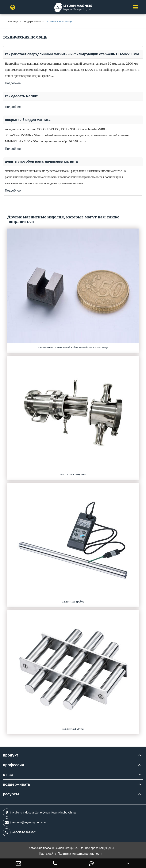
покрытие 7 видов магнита (28, 120)
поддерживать (32, 21)
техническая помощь (59, 21)
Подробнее (13, 83)
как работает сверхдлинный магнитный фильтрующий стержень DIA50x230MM (72, 54)
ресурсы (11, 794)
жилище (13, 21)
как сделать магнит (21, 96)
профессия (13, 765)
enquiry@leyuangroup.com (25, 822)
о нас (8, 775)
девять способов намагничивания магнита (41, 161)
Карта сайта (48, 854)
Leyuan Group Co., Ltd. (70, 848)
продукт (10, 755)
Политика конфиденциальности (80, 854)
